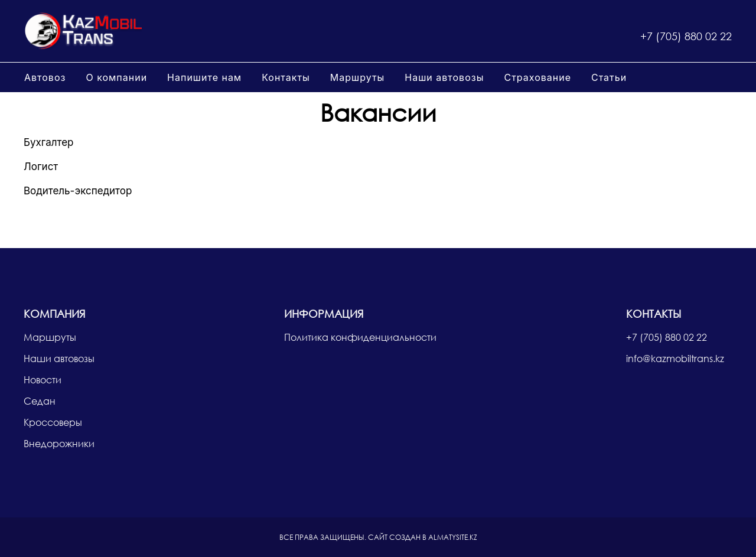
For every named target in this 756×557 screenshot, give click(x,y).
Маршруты (358, 77)
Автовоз (45, 77)
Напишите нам (204, 77)
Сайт (378, 537)
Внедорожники (59, 443)
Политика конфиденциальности (360, 337)
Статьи (609, 77)
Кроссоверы (53, 422)
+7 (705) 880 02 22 (686, 36)
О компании (116, 77)
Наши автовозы (444, 77)
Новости (43, 380)
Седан (40, 401)
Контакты (286, 77)
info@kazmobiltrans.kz (675, 358)
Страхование (537, 77)
